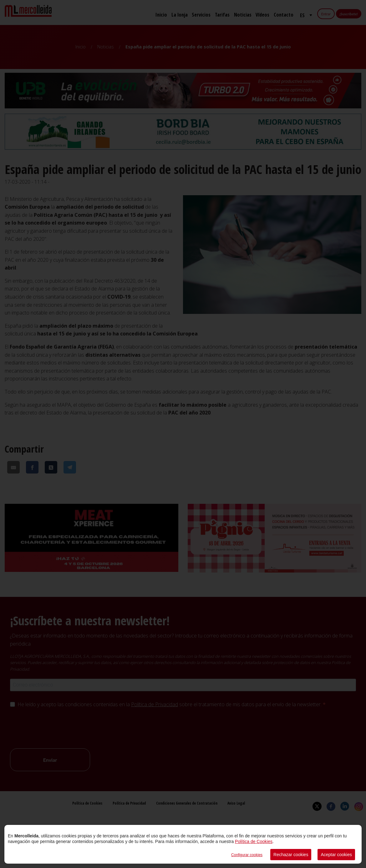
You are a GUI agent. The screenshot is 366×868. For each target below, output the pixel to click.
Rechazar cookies (291, 855)
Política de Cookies (254, 841)
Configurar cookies (247, 855)
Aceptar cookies (336, 855)
